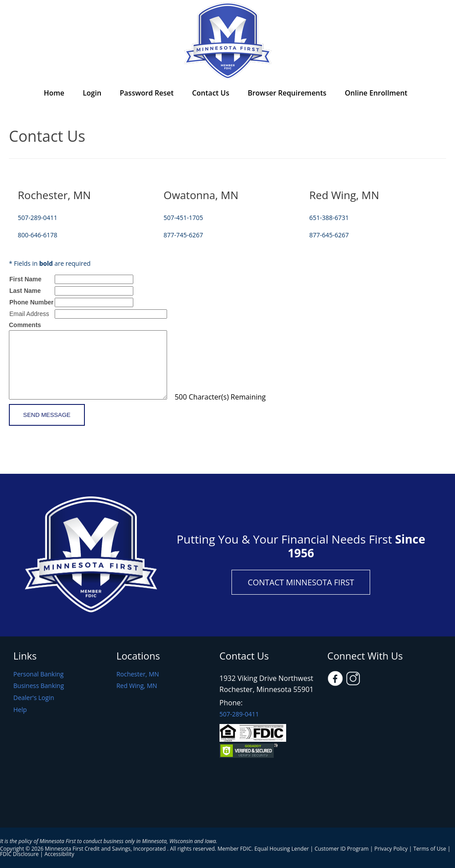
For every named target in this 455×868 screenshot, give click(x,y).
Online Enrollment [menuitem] (376, 93)
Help (20, 710)
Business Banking (39, 686)
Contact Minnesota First (301, 582)
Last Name (25, 291)
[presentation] (76, 445)
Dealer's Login (34, 698)
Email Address (29, 314)
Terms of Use (430, 849)
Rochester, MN (138, 674)
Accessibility (59, 854)
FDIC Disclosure (19, 854)
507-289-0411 (239, 714)
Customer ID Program (342, 849)
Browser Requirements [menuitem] (287, 93)
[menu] (227, 94)
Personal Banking (38, 674)
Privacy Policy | (394, 849)
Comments (25, 325)
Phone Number (32, 302)
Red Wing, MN (137, 686)
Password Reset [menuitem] (147, 93)
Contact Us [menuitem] (211, 93)
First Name (25, 279)
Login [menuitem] (92, 93)
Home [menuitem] (54, 93)
